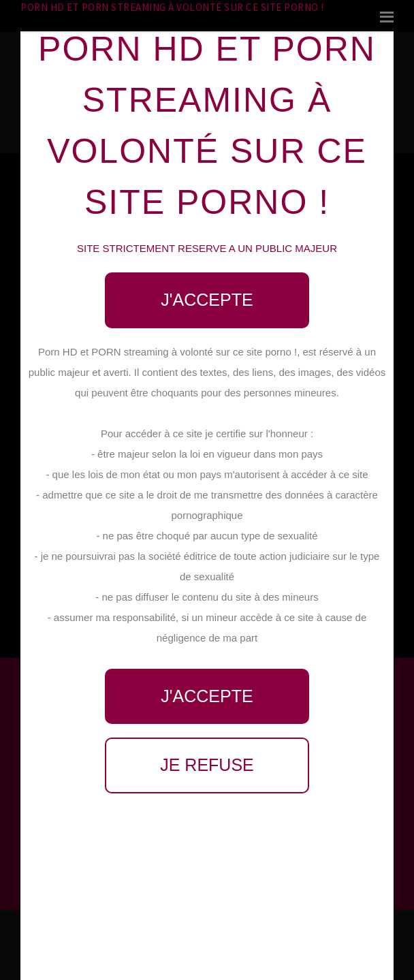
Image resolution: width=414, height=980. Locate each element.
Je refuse (207, 765)
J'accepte (207, 300)
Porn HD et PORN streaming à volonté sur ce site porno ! (172, 7)
